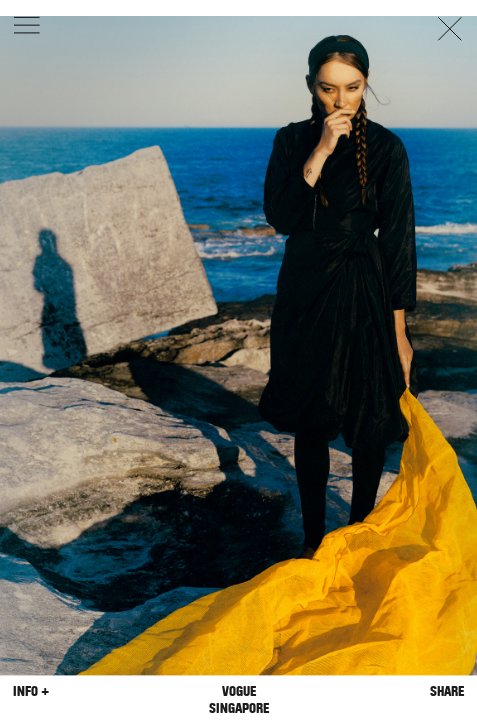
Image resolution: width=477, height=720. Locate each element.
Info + (31, 691)
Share (447, 691)
